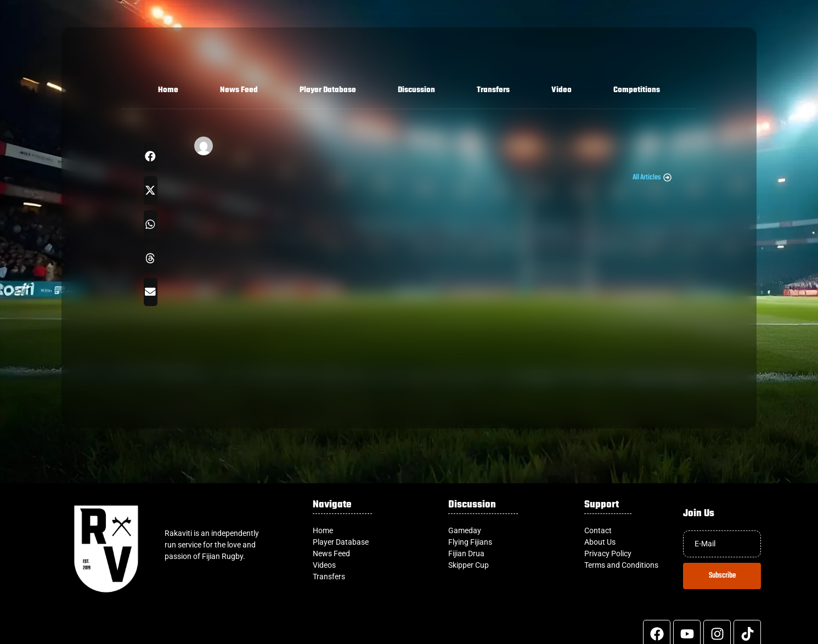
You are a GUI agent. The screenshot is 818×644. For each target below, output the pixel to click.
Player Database (328, 90)
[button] (151, 156)
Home (168, 90)
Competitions (637, 90)
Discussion (416, 90)
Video (562, 90)
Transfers (493, 90)
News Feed (239, 90)
